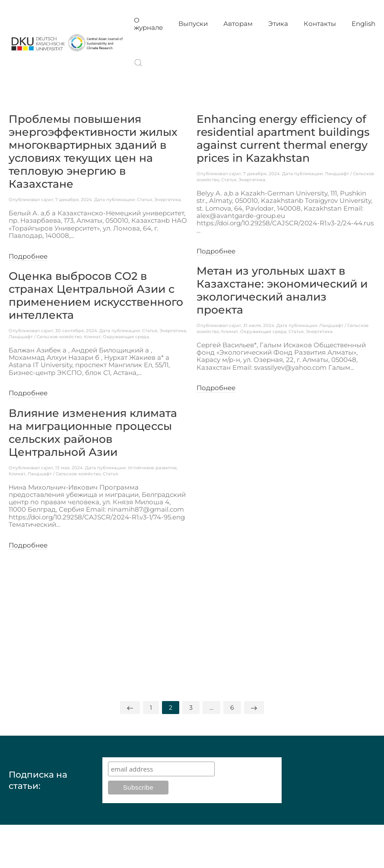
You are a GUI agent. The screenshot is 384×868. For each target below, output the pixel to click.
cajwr (47, 200)
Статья (144, 200)
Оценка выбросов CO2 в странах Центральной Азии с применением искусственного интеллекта (96, 295)
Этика (278, 24)
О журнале (148, 24)
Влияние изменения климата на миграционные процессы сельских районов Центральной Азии (93, 432)
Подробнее (28, 256)
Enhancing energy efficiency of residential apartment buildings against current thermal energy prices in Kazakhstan (283, 138)
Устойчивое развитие (152, 468)
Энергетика (168, 200)
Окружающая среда (126, 337)
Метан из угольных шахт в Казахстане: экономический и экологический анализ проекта (282, 290)
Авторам (238, 24)
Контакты (320, 24)
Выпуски (193, 24)
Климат (92, 337)
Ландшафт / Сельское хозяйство (45, 337)
